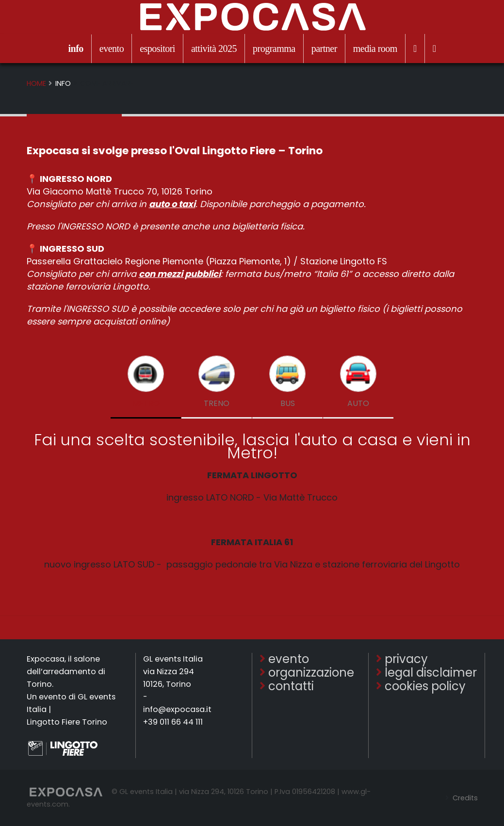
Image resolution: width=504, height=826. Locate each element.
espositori (157, 49)
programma (274, 49)
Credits (464, 798)
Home (36, 83)
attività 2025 (214, 49)
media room (375, 49)
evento (112, 49)
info (75, 49)
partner (324, 49)
